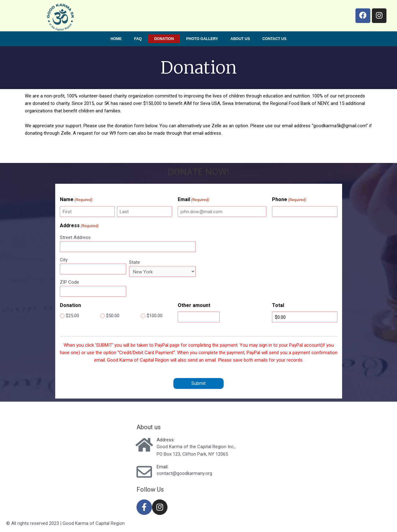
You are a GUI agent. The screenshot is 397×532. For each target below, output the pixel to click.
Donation (164, 39)
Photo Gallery (202, 39)
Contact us (274, 39)
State (134, 262)
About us (240, 39)
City (64, 260)
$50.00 (113, 316)
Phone (289, 200)
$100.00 (155, 316)
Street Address (75, 237)
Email (193, 200)
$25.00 (72, 316)
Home (116, 39)
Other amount (194, 305)
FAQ (138, 39)
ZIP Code (69, 282)
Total (278, 305)
